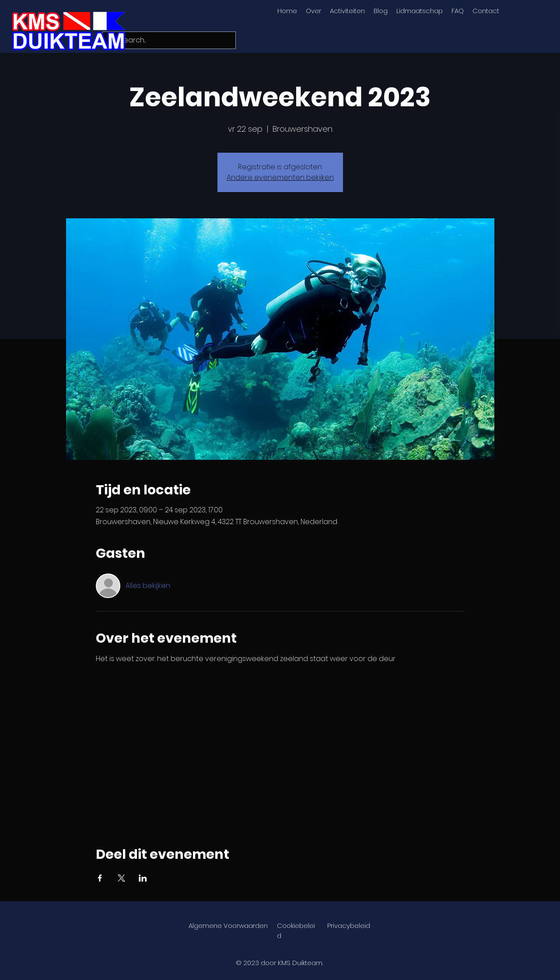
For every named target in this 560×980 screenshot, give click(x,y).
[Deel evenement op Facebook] (100, 878)
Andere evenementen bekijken (280, 177)
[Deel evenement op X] (121, 878)
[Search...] (168, 40)
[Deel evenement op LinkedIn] (143, 878)
